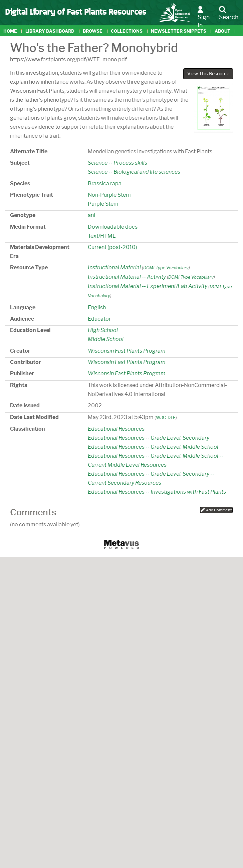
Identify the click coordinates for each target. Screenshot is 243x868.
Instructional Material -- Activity (127, 277)
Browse (93, 31)
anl (91, 215)
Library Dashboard (50, 31)
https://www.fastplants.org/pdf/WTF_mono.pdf (68, 59)
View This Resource (208, 74)
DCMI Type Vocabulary (166, 268)
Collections (127, 31)
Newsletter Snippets (179, 31)
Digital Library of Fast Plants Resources (76, 11)
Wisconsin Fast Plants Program (127, 351)
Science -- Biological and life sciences (134, 172)
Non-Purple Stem (109, 195)
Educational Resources (116, 429)
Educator (99, 319)
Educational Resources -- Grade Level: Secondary (149, 438)
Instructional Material (114, 267)
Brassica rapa (105, 183)
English (97, 307)
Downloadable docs (113, 227)
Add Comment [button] (216, 510)
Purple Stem (103, 204)
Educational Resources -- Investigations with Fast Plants (157, 492)
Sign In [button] (204, 17)
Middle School (106, 339)
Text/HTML (102, 236)
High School (103, 330)
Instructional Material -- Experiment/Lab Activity (148, 286)
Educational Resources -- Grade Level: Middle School (153, 447)
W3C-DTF (166, 417)
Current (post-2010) (112, 247)
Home (10, 31)
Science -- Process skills (117, 163)
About (222, 31)
